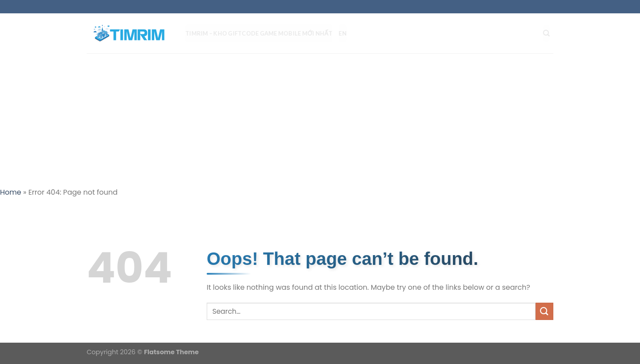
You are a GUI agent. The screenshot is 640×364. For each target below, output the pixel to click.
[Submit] (544, 311)
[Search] (550, 33)
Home (11, 192)
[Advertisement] (320, 120)
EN (346, 33)
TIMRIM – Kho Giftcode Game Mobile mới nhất (262, 33)
